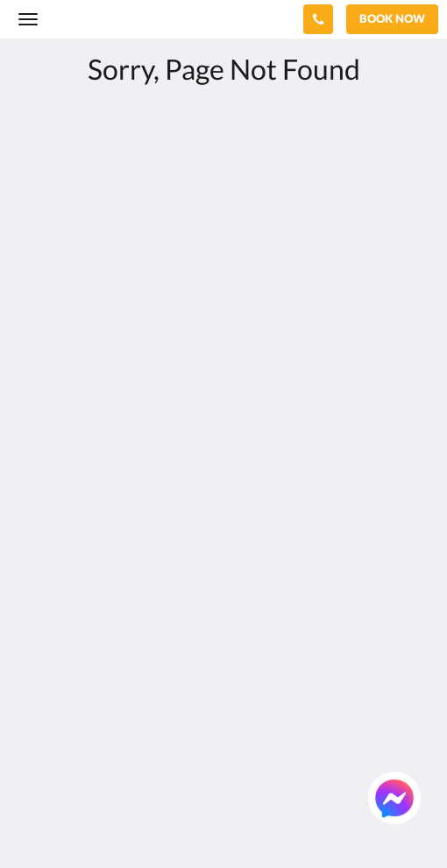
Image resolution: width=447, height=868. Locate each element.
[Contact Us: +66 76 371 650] (318, 19)
